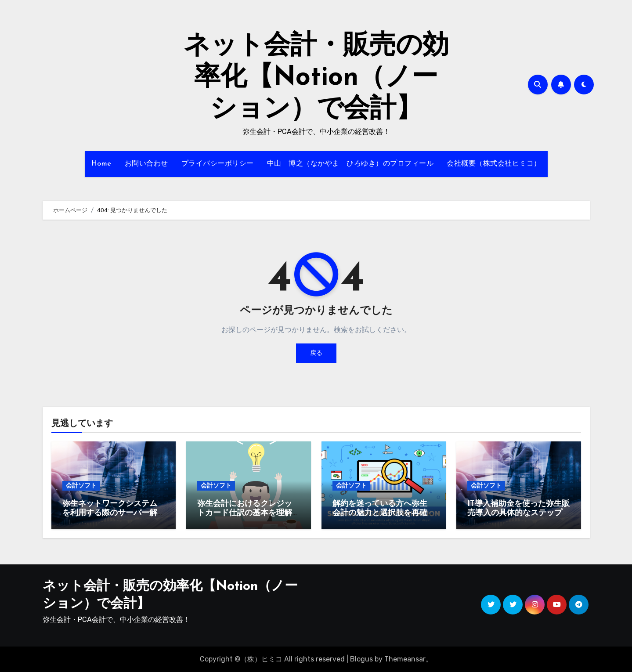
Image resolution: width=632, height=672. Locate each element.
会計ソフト (81, 486)
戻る (316, 353)
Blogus (361, 659)
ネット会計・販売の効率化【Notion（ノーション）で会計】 (316, 78)
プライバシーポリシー (218, 164)
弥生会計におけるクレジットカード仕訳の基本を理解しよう (245, 513)
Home (101, 164)
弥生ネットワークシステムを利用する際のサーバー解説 (110, 513)
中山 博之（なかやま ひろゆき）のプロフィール (350, 164)
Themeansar (405, 659)
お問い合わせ (146, 164)
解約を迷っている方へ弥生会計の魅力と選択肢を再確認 (380, 513)
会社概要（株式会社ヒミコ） (494, 164)
